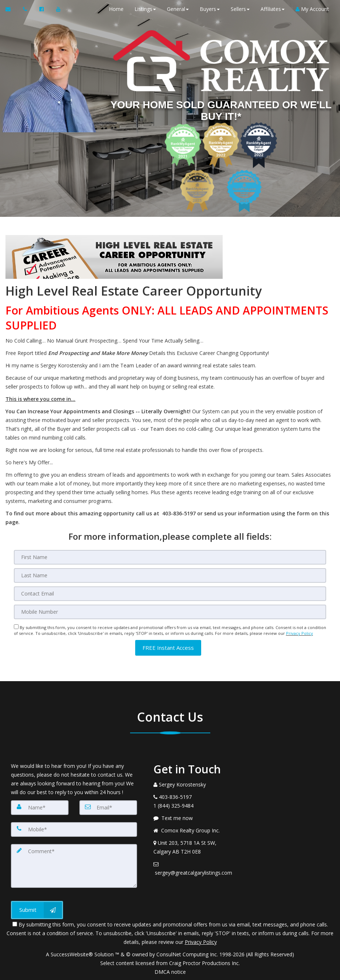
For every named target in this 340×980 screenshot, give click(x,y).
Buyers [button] (210, 9)
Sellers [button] (240, 9)
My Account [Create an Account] (312, 9)
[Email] (170, 594)
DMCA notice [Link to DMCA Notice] (170, 972)
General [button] (178, 9)
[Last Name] (170, 575)
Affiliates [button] (273, 9)
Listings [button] (145, 9)
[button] (168, 648)
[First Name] (170, 557)
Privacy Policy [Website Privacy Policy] (300, 633)
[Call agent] (26, 9)
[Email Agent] (11, 9)
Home (116, 9)
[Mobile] (170, 612)
